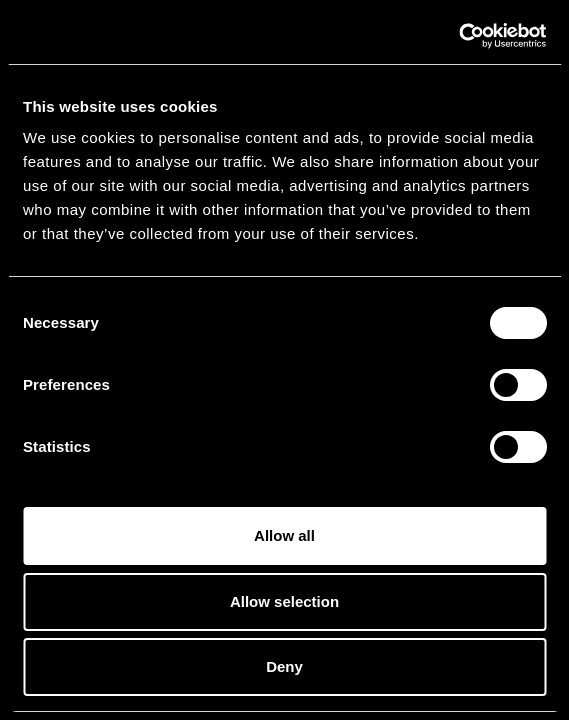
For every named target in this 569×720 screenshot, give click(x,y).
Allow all (284, 535)
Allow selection (284, 601)
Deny (284, 666)
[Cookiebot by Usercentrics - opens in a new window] (458, 36)
